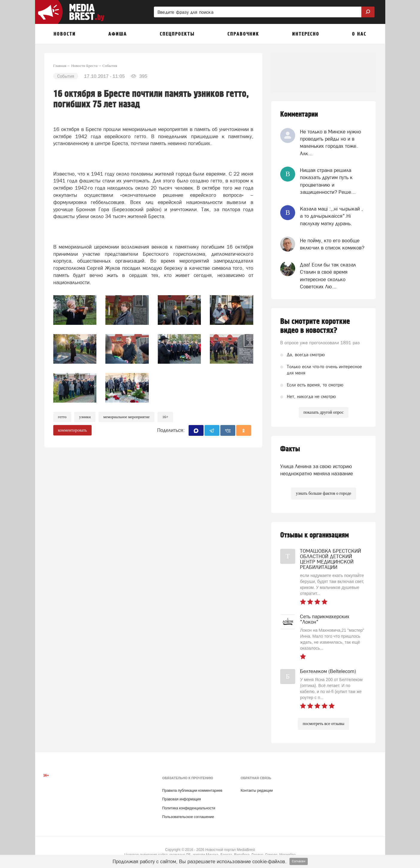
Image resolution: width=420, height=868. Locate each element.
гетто (62, 417)
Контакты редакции (257, 791)
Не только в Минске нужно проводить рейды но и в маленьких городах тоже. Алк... (330, 143)
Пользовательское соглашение (188, 817)
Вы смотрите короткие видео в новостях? (315, 326)
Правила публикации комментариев (192, 791)
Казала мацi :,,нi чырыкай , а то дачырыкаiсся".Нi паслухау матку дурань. (331, 216)
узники (85, 417)
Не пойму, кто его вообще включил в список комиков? (332, 244)
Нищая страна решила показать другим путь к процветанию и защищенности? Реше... (328, 181)
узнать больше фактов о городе (324, 493)
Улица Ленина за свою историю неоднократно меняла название (317, 470)
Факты (290, 449)
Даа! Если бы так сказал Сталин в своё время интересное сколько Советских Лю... (328, 276)
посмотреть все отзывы (323, 724)
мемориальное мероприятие (126, 417)
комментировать (73, 430)
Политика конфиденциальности (189, 808)
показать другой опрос (324, 412)
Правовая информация (182, 799)
